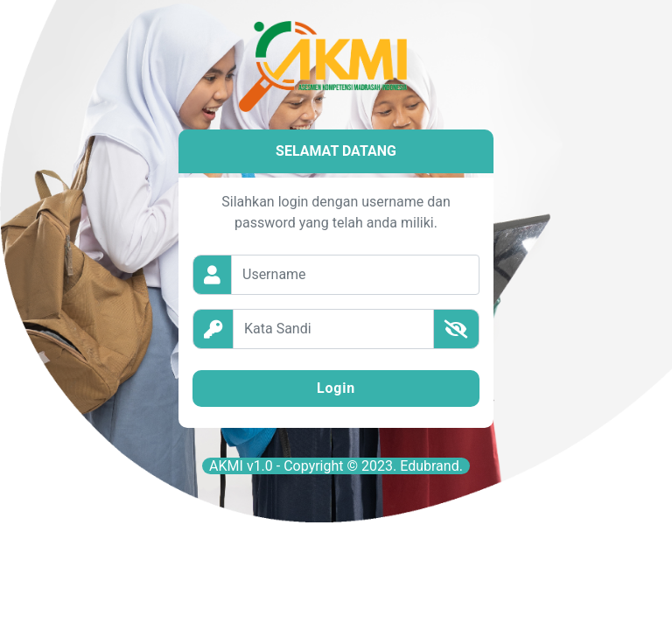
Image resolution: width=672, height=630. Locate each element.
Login (336, 388)
